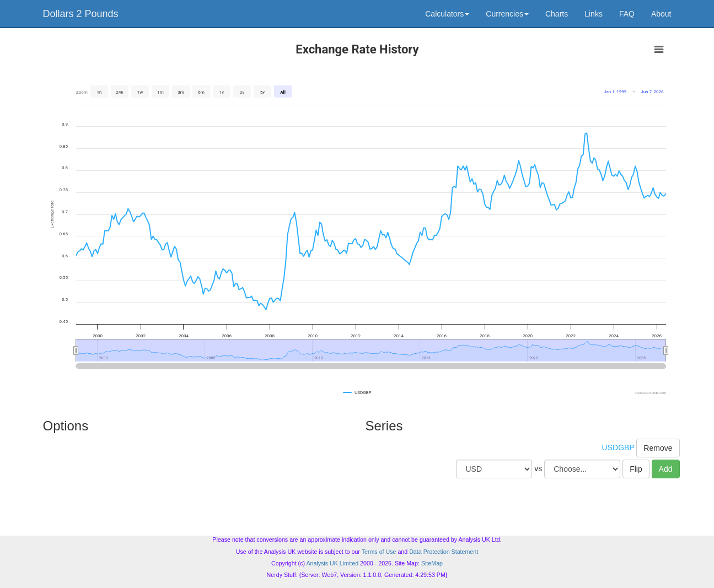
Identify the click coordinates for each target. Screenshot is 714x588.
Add (666, 469)
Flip (636, 469)
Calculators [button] (447, 14)
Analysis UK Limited (332, 563)
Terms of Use (379, 552)
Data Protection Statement (444, 552)
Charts (557, 14)
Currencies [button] (507, 14)
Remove (658, 448)
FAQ (627, 14)
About (661, 14)
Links (594, 14)
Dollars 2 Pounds (81, 14)
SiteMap (432, 563)
